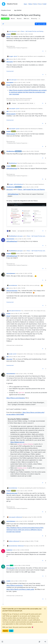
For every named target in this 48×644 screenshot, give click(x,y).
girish (8, 565)
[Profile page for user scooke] (3, 315)
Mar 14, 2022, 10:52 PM (27, 253)
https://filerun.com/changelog (16, 398)
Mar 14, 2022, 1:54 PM (27, 166)
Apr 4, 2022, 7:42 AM (26, 374)
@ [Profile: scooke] (9, 359)
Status (30, 4)
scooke (8, 313)
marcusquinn (10, 82)
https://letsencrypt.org (17, 442)
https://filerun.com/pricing (15, 585)
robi (10, 31)
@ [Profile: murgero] (14, 31)
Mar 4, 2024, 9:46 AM (23, 550)
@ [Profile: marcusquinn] (11, 114)
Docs (40, 4)
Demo (35, 4)
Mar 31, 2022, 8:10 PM (19, 357)
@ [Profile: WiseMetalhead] (12, 168)
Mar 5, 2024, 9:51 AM (21, 581)
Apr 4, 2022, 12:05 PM (27, 491)
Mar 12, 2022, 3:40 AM (27, 34)
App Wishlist (5, 19)
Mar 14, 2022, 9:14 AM (27, 131)
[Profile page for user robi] (3, 60)
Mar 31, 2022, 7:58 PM (21, 313)
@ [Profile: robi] (8, 37)
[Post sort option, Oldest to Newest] (3, 24)
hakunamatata (10, 239)
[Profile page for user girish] (3, 567)
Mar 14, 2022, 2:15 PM (33, 187)
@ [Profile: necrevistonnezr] (12, 291)
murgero (9, 34)
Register (5, 631)
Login (11, 631)
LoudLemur (9, 550)
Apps (25, 4)
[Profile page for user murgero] (3, 35)
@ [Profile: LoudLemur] (11, 568)
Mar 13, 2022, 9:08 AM (20, 59)
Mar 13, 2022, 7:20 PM (24, 82)
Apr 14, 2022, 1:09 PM (26, 521)
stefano (11, 541)
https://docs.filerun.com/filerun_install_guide (20, 589)
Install (45, 4)
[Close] (45, 609)
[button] (2, 642)
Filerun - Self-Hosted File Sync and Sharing (32, 31)
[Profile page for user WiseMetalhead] (3, 152)
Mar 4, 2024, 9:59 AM (24, 565)
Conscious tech (10, 71)
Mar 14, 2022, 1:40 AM (20, 111)
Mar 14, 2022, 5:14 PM (25, 239)
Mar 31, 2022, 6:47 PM (26, 273)
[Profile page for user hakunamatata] (3, 240)
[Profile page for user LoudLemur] (3, 551)
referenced (19, 517)
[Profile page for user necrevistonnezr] (3, 275)
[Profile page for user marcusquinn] (3, 84)
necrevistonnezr (11, 273)
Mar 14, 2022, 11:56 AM (33, 151)
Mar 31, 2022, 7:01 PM (19, 288)
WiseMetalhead (11, 151)
